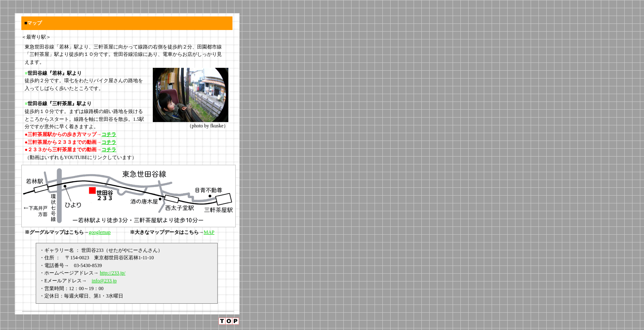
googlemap (100, 232)
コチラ (109, 134)
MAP (209, 232)
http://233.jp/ (113, 273)
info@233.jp (104, 281)
